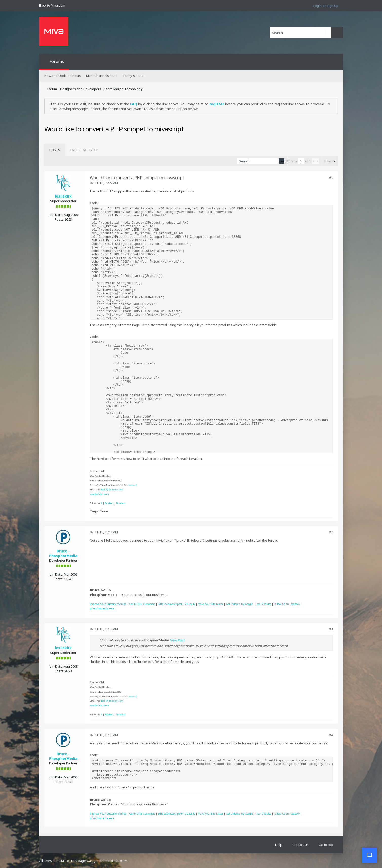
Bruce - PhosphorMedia (63, 553)
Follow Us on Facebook (287, 604)
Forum (52, 89)
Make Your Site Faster (210, 604)
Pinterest (121, 503)
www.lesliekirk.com (100, 494)
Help (279, 845)
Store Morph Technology (123, 89)
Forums (57, 61)
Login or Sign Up (326, 6)
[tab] (55, 150)
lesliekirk (63, 196)
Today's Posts (133, 76)
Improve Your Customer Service (108, 604)
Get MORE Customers (142, 604)
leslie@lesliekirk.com (112, 490)
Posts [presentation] (55, 150)
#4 (331, 735)
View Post (177, 640)
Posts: (59, 219)
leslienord (133, 485)
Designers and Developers (81, 89)
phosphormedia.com (102, 608)
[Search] (300, 33)
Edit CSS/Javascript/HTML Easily (177, 604)
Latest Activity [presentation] (84, 150)
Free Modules (263, 604)
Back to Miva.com (52, 5)
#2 (331, 532)
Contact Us (300, 845)
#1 (331, 177)
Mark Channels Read (102, 76)
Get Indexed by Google (239, 604)
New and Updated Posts (63, 76)
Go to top (326, 845)
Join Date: (56, 215)
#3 (331, 629)
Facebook (109, 503)
